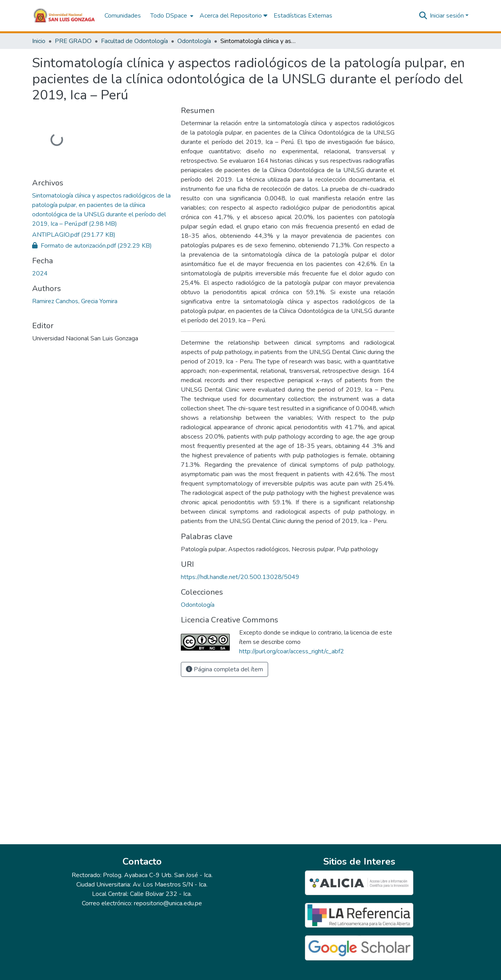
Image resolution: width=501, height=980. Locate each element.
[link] (102, 210)
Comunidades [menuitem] (123, 16)
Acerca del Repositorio (233, 16)
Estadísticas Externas (303, 16)
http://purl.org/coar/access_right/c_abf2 (292, 651)
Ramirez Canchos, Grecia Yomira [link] (75, 301)
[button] (64, 16)
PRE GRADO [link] (73, 41)
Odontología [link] (194, 41)
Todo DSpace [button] (169, 16)
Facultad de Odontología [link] (134, 41)
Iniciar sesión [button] (448, 16)
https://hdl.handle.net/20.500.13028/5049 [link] (240, 577)
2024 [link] (40, 273)
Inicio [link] (39, 41)
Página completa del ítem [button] (224, 669)
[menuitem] (171, 16)
